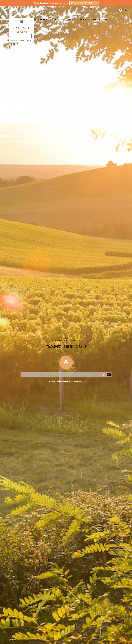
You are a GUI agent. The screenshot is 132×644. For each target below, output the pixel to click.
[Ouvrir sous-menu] (47, 19)
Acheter (54, 19)
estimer (83, 19)
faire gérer (94, 19)
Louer (63, 19)
